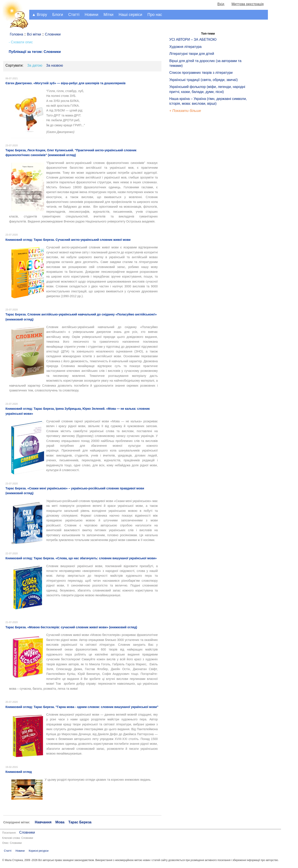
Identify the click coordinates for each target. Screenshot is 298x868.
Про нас (155, 15)
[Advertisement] (189, 187)
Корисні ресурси (39, 851)
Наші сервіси (130, 15)
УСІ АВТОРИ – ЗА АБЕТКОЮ (193, 40)
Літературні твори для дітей (192, 54)
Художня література (185, 47)
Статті (74, 15)
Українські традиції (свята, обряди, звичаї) (204, 80)
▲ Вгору (39, 15)
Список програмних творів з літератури (201, 73)
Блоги (58, 15)
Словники (27, 832)
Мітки (109, 15)
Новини (92, 15)
